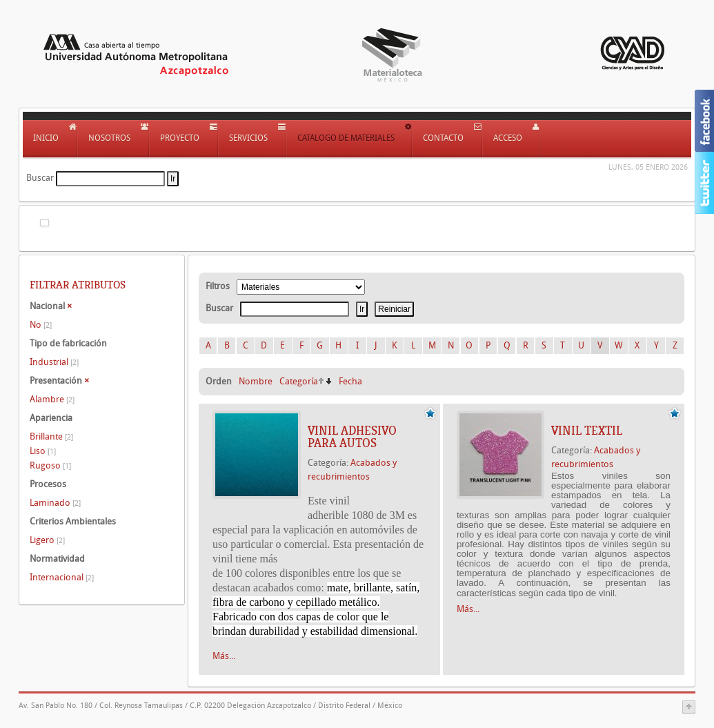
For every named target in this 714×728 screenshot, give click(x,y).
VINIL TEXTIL (587, 431)
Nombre (256, 381)
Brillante (51, 436)
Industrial (54, 362)
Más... (224, 656)
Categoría (299, 381)
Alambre (52, 399)
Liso (43, 451)
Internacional (62, 577)
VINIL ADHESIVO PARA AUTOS (352, 437)
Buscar (40, 178)
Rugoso (50, 465)
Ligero (47, 540)
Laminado (55, 503)
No (41, 325)
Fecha (350, 381)
